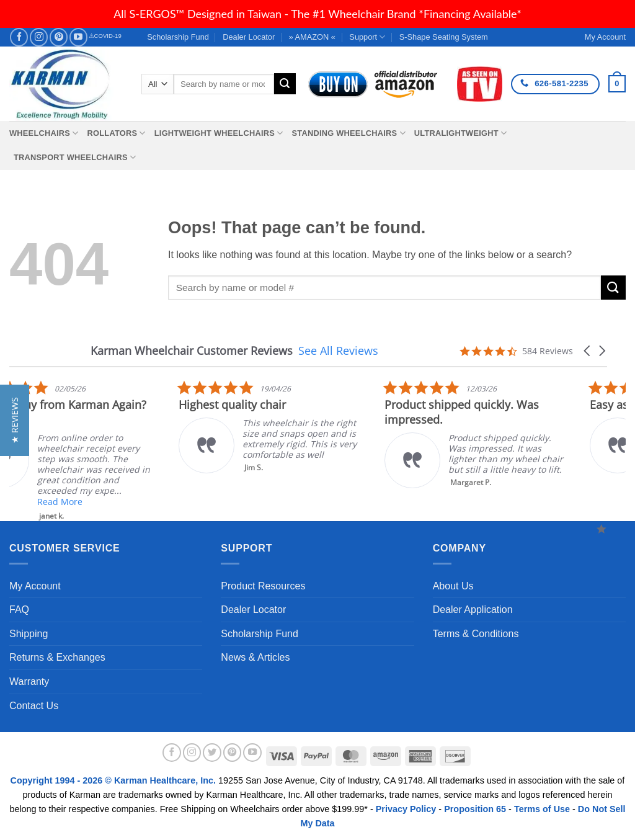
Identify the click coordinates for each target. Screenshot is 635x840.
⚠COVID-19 (105, 36)
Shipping (29, 634)
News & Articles (255, 657)
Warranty (29, 681)
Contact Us (34, 706)
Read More (151, 502)
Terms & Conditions (476, 634)
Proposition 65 (475, 809)
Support (367, 37)
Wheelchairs (44, 133)
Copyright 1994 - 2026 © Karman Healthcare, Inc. (114, 780)
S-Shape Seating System (444, 37)
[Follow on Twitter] (212, 753)
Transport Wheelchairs (75, 157)
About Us (453, 586)
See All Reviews (338, 351)
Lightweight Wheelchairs (219, 133)
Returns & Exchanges (57, 657)
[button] (617, 84)
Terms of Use (542, 809)
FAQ (19, 610)
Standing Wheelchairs (348, 133)
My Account (35, 586)
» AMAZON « (312, 37)
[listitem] (363, 427)
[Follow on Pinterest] (59, 37)
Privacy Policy (406, 809)
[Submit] (285, 84)
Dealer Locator (249, 37)
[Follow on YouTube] (78, 37)
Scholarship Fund (178, 37)
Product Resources (263, 586)
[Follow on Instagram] (39, 37)
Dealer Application (473, 610)
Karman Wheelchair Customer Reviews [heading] (192, 351)
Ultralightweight (461, 133)
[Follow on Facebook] (19, 37)
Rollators (117, 133)
